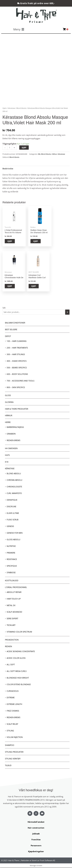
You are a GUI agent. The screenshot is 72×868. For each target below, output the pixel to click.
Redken (8, 647)
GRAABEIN (11, 434)
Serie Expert (12, 619)
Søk (4, 308)
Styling (10, 731)
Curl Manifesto (14, 493)
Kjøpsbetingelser (36, 851)
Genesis (10, 526)
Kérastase (10, 469)
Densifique (12, 500)
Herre (8, 422)
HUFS (7, 455)
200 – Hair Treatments (17, 348)
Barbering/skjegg (15, 427)
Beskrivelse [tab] (8, 169)
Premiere (11, 553)
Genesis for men (15, 533)
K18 (7, 462)
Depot (8, 336)
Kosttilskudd (12, 581)
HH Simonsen (11, 448)
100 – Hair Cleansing (17, 341)
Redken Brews (13, 441)
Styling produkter (14, 752)
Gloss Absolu (13, 540)
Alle (39, 154)
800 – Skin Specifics (16, 388)
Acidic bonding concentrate (21, 651)
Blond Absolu (14, 474)
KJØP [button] (11, 241)
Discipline (11, 507)
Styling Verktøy (13, 759)
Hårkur (9, 416)
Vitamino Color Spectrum (19, 632)
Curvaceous (13, 691)
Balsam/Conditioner (15, 323)
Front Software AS (47, 861)
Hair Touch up (14, 599)
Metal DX (11, 605)
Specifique (12, 566)
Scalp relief (12, 724)
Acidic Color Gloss (16, 658)
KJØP (24, 148)
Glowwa (9, 402)
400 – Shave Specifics (17, 361)
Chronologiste (14, 487)
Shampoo (10, 745)
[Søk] (67, 312)
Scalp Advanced (14, 612)
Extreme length (14, 704)
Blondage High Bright (18, 678)
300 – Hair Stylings (16, 354)
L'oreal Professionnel (16, 587)
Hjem (4, 108)
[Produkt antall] (10, 148)
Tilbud (8, 765)
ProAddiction (12, 640)
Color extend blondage (19, 684)
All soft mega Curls (17, 671)
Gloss (8, 395)
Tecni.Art (11, 625)
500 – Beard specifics (17, 368)
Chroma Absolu (14, 480)
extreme (11, 698)
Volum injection (15, 737)
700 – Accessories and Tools (21, 381)
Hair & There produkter (17, 409)
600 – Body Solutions (17, 374)
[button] (19, 29)
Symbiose (11, 573)
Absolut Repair (14, 592)
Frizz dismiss (13, 711)
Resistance (12, 559)
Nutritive (11, 546)
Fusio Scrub (13, 520)
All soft (11, 665)
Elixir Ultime (13, 513)
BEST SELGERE (11, 330)
